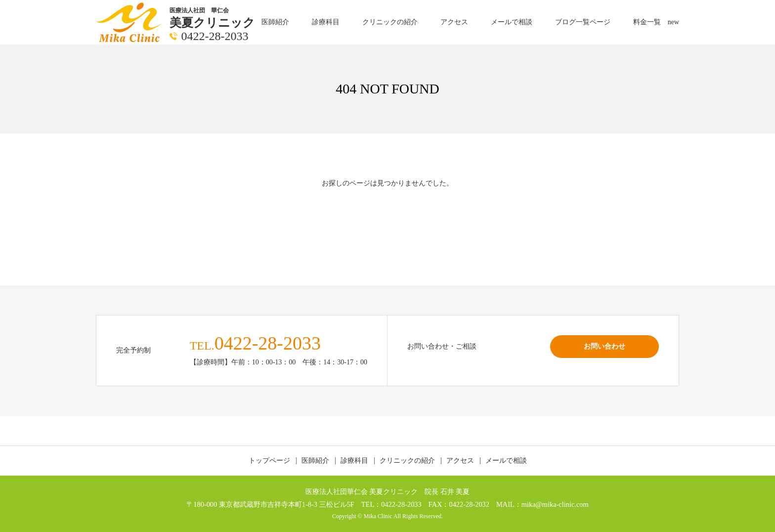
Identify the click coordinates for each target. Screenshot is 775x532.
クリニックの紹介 (390, 22)
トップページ (269, 461)
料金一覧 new (656, 22)
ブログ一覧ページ (583, 22)
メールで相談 (512, 22)
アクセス (454, 22)
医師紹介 (275, 22)
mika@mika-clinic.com (555, 504)
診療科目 (326, 22)
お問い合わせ (604, 346)
